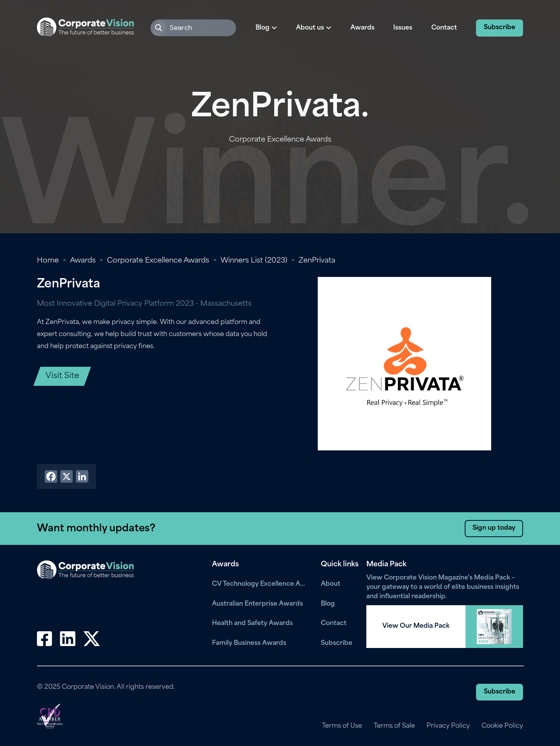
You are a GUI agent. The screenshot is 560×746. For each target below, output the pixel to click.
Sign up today (494, 528)
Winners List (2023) (254, 261)
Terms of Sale (394, 726)
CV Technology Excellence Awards (261, 584)
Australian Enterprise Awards (257, 604)
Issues (403, 28)
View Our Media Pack (416, 626)
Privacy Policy (448, 726)
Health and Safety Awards (252, 623)
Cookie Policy (502, 726)
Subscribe (500, 28)
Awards (362, 28)
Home (48, 261)
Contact (444, 28)
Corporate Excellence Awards (158, 261)
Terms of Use (342, 726)
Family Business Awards (249, 643)
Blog (328, 604)
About (331, 584)
